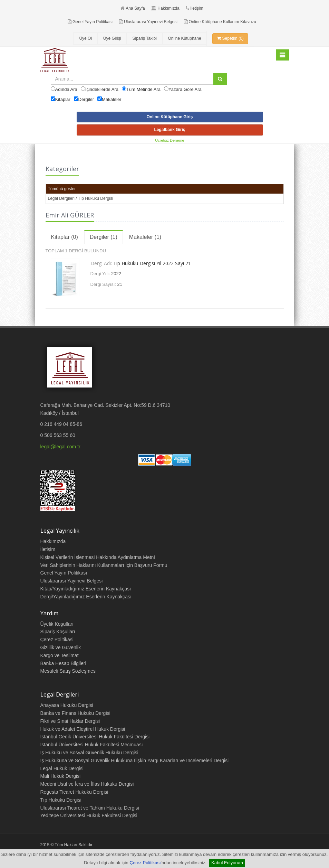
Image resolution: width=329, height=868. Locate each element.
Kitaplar (63, 99)
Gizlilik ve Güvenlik (61, 647)
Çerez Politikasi (57, 640)
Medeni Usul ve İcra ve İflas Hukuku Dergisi (87, 784)
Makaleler (112, 99)
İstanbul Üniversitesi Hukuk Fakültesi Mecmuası (92, 745)
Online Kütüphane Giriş (170, 117)
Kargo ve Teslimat (60, 655)
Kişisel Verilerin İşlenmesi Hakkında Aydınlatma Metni (98, 557)
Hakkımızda (165, 8)
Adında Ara (66, 89)
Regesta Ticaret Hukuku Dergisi (74, 792)
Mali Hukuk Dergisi (61, 776)
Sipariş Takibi (144, 38)
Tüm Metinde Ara (143, 89)
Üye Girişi (112, 38)
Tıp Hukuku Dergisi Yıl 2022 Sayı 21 (152, 263)
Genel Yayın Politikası (90, 22)
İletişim (194, 8)
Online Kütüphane (185, 38)
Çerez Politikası (145, 863)
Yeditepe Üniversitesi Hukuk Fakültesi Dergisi (89, 815)
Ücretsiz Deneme (170, 140)
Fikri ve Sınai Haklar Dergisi (70, 721)
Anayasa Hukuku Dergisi (67, 705)
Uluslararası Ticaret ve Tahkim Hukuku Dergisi (90, 808)
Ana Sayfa (133, 8)
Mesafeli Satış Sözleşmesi (69, 671)
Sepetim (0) (230, 38)
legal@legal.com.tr (60, 447)
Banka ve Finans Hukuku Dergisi (75, 713)
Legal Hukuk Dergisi (62, 768)
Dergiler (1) (104, 237)
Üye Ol (85, 38)
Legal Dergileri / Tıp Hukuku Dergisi (81, 198)
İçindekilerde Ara (102, 89)
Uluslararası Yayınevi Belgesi (148, 22)
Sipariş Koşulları (58, 632)
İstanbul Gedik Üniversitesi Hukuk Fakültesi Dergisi (95, 737)
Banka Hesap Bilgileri (63, 663)
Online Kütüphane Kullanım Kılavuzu (220, 22)
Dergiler (86, 99)
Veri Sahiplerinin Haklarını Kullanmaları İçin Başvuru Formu (104, 565)
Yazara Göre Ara (185, 89)
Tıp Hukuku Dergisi (61, 800)
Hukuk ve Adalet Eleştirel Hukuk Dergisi (83, 729)
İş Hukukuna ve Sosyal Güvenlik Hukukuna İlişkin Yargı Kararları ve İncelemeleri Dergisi (135, 760)
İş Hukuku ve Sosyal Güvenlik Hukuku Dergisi (89, 753)
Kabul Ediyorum (227, 863)
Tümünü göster (62, 189)
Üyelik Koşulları (57, 624)
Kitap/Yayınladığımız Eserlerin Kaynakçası (86, 589)
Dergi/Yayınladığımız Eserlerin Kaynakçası (86, 597)
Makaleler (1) (145, 237)
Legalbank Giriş (170, 130)
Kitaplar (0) (65, 237)
